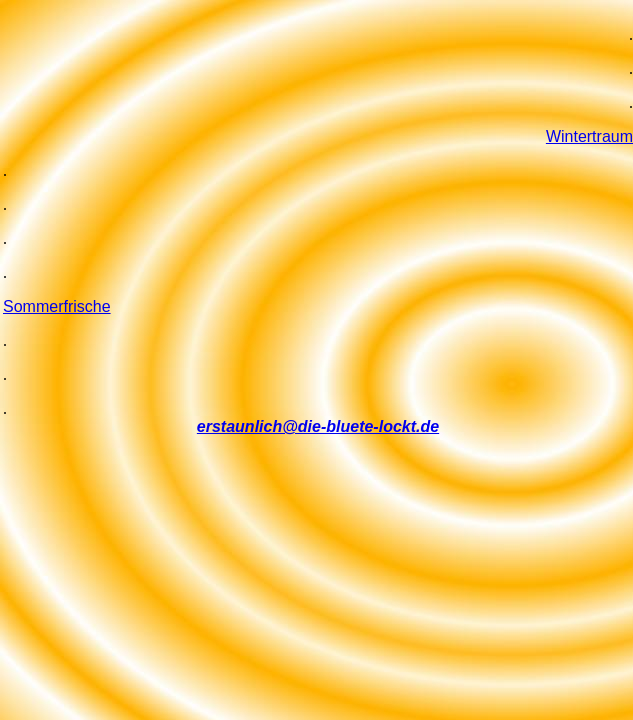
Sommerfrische (57, 306)
